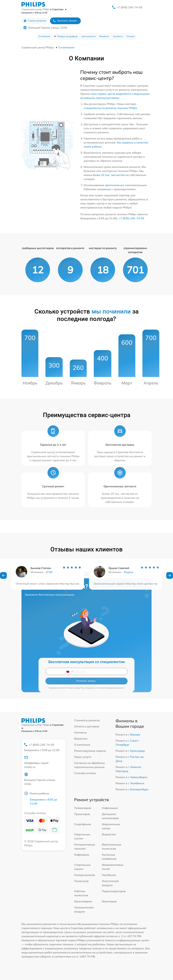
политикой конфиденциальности (111, 688)
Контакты (118, 36)
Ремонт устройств (67, 36)
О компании (44, 36)
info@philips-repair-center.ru (37, 762)
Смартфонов (83, 824)
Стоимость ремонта (87, 720)
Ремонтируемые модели (90, 751)
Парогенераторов (114, 891)
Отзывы (131, 36)
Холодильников (85, 875)
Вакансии (104, 36)
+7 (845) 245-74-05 (129, 7)
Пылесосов (81, 881)
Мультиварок (83, 901)
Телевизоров (83, 808)
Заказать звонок (65, 21)
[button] (3, 580)
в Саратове (58, 9)
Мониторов (109, 901)
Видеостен (109, 834)
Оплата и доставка (87, 726)
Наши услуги (83, 757)
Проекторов (82, 814)
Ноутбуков (109, 875)
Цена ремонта (88, 36)
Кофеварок (82, 855)
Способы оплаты (85, 773)
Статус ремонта (35, 21)
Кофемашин (110, 808)
